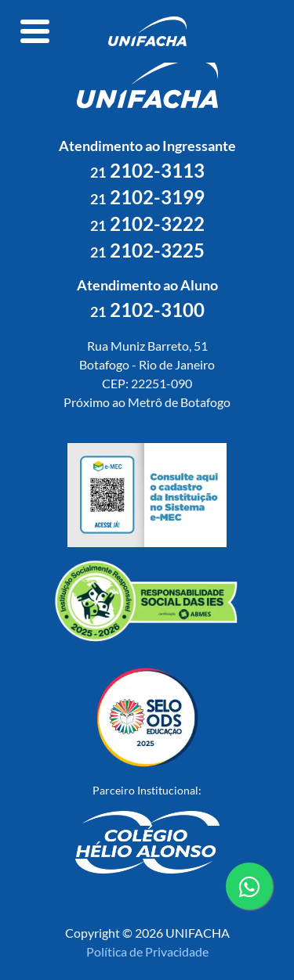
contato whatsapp (249, 892)
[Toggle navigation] (35, 31)
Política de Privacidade (147, 951)
